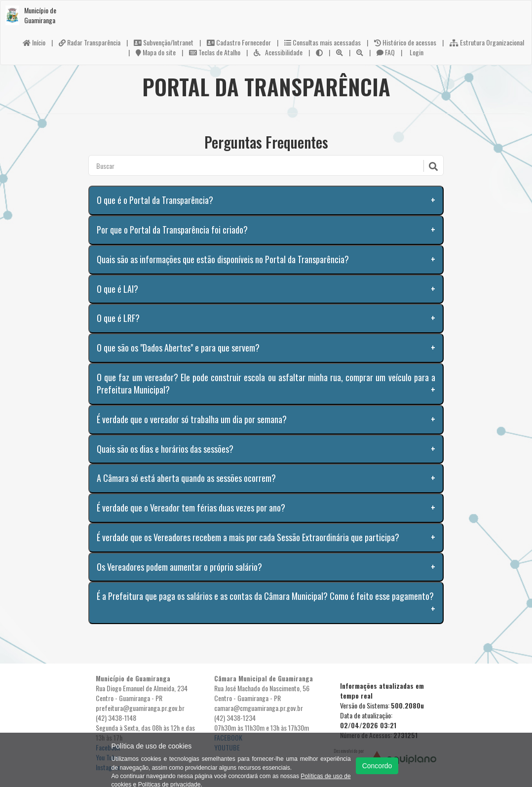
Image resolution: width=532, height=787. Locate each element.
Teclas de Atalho (215, 52)
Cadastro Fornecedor (239, 42)
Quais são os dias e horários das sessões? (165, 449)
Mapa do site (156, 52)
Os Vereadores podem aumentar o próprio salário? (179, 567)
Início (34, 42)
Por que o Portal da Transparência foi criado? (172, 230)
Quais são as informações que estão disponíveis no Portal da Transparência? (223, 259)
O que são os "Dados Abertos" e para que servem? (178, 348)
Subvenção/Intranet (164, 42)
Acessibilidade (278, 52)
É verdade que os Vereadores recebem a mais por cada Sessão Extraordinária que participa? (248, 537)
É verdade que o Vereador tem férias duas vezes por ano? (191, 508)
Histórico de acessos (405, 42)
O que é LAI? (117, 289)
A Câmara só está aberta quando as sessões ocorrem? (186, 478)
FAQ (386, 52)
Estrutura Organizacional (487, 42)
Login (416, 52)
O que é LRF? (118, 318)
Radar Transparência (90, 42)
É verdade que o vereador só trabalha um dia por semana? (192, 419)
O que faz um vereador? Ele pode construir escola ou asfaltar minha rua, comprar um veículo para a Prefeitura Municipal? (266, 384)
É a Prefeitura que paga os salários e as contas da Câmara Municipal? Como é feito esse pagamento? (265, 596)
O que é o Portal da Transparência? (155, 200)
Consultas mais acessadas (323, 42)
